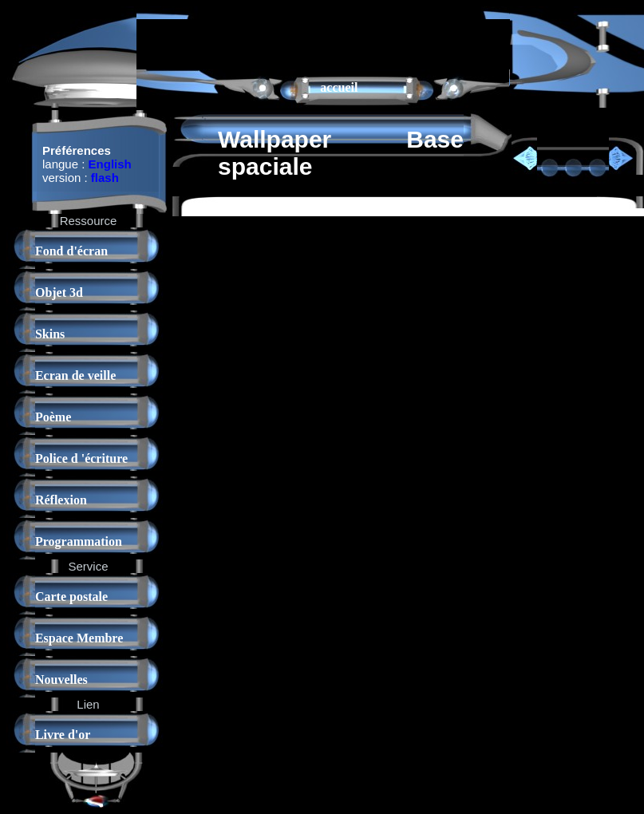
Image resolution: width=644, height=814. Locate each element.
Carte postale (71, 597)
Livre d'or (63, 735)
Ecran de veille (75, 375)
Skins (50, 334)
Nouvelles (61, 680)
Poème (53, 417)
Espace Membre (79, 638)
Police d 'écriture (81, 458)
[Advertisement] (323, 43)
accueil (339, 87)
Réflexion (61, 500)
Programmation (79, 541)
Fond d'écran (71, 251)
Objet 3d (59, 292)
